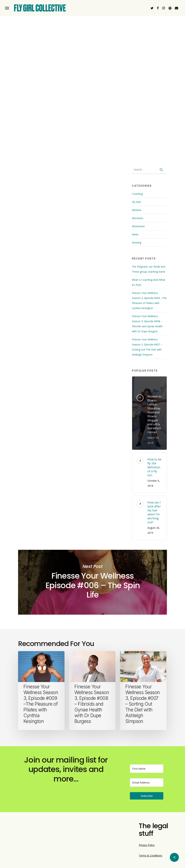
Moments (138, 218)
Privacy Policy (147, 845)
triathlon (96, 270)
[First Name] (147, 769)
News (135, 234)
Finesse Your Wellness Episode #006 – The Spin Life (92, 582)
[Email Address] (147, 782)
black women (45, 270)
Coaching (137, 194)
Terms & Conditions (150, 855)
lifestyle (80, 270)
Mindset (137, 210)
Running (137, 242)
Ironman (64, 270)
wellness (113, 270)
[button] (7, 8)
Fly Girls (136, 202)
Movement (138, 226)
